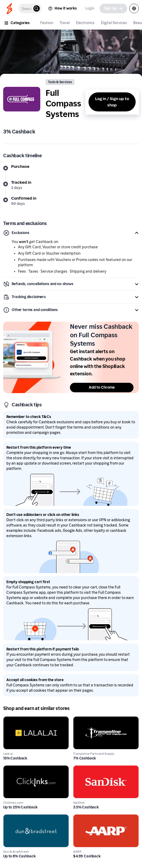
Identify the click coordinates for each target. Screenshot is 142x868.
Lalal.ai (10, 719)
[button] (71, 233)
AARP (79, 817)
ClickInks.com (17, 768)
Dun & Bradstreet (20, 817)
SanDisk (81, 768)
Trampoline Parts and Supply (101, 719)
